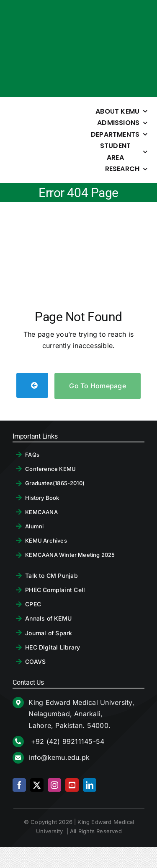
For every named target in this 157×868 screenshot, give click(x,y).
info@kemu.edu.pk (59, 757)
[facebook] (19, 785)
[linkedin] (90, 785)
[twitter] (37, 785)
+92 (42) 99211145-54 (66, 741)
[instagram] (54, 785)
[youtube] (72, 785)
